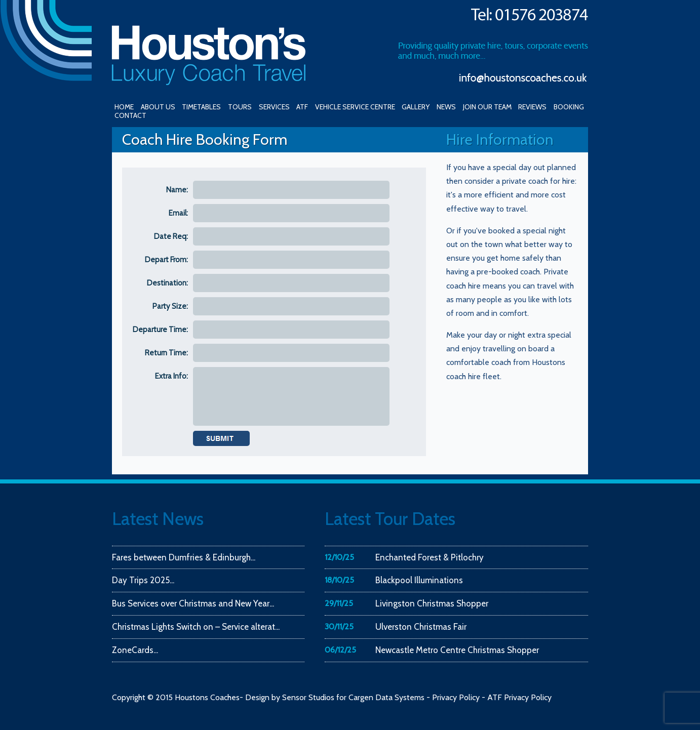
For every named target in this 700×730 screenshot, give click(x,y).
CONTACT (130, 115)
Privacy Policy (456, 697)
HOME (124, 107)
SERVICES (274, 107)
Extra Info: (171, 376)
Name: (177, 190)
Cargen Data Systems (386, 697)
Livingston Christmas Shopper (432, 603)
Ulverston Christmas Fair (421, 627)
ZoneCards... (135, 650)
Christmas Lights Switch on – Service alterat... (196, 627)
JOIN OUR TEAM (487, 107)
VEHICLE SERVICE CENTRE (355, 107)
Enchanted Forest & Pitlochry (430, 557)
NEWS (446, 107)
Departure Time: (160, 330)
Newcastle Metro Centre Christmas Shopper (457, 650)
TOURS (240, 107)
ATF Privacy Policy (519, 697)
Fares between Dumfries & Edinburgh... (184, 557)
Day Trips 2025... (143, 580)
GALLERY (416, 107)
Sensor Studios (308, 697)
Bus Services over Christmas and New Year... (193, 603)
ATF (302, 107)
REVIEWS (532, 107)
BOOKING (569, 107)
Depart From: (166, 260)
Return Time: (166, 353)
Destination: (167, 283)
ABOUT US (158, 107)
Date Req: (171, 236)
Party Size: (170, 306)
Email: (178, 213)
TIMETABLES (201, 107)
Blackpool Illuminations (419, 580)
